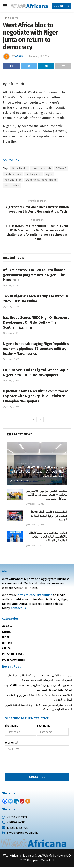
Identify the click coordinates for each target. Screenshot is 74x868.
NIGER (6, 639)
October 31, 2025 (19, 482)
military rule (34, 174)
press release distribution (35, 596)
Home (6, 18)
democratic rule (42, 168)
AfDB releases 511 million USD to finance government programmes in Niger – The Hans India (34, 276)
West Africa (12, 186)
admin (19, 56)
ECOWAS (61, 168)
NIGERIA (7, 644)
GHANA (6, 633)
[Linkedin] (16, 802)
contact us (18, 609)
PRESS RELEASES (13, 655)
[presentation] (37, 764)
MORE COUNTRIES (14, 661)
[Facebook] (5, 802)
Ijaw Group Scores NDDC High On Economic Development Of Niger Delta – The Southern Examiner (36, 323)
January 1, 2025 (11, 360)
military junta (13, 174)
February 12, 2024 (39, 56)
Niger (15, 18)
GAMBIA (7, 627)
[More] (28, 802)
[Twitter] (11, 802)
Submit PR (62, 6)
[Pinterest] (22, 802)
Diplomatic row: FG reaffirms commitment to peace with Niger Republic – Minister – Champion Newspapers (36, 397)
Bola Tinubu (20, 168)
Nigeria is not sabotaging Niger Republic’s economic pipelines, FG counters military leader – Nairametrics (36, 349)
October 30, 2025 (35, 547)
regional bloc (13, 180)
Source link (11, 160)
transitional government (41, 180)
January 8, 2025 (11, 287)
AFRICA (6, 650)
